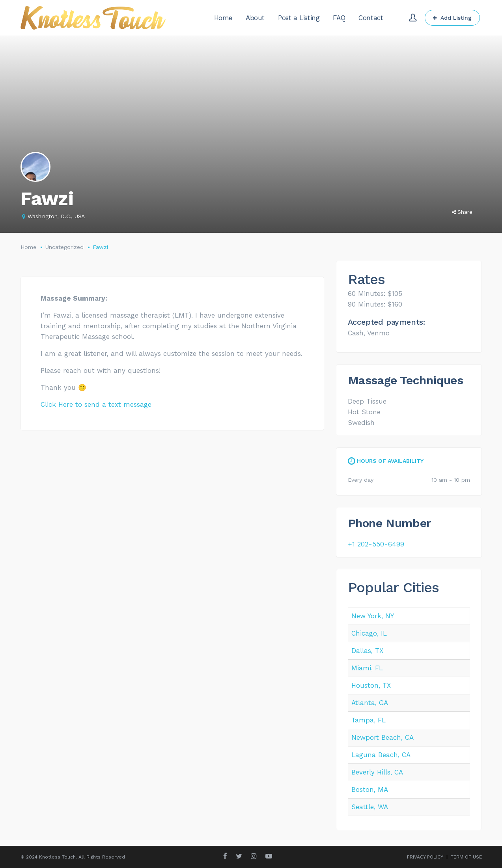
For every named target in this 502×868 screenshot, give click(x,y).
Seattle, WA (370, 807)
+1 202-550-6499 (376, 544)
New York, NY (373, 616)
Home (28, 247)
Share (462, 212)
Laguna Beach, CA (381, 755)
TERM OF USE (466, 857)
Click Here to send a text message (96, 404)
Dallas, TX (367, 651)
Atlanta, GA (370, 703)
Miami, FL (367, 668)
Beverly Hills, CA (377, 772)
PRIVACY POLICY (425, 857)
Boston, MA (370, 789)
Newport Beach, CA (383, 737)
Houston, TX (371, 685)
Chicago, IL (369, 633)
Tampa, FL (369, 720)
